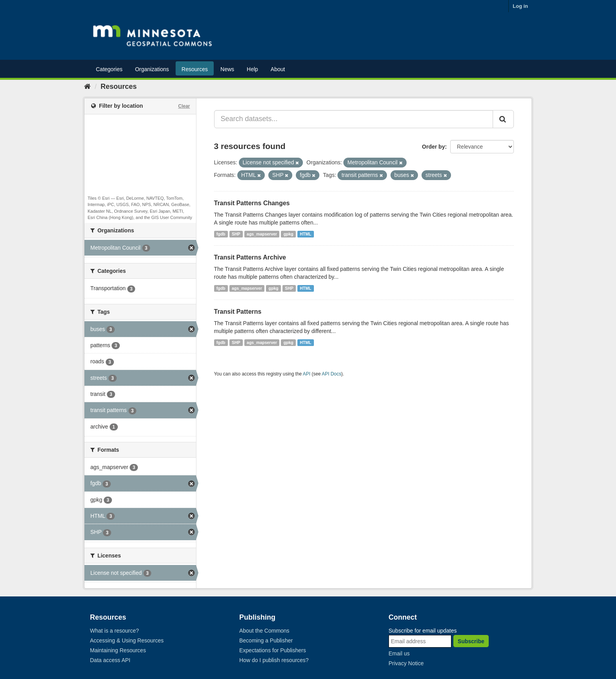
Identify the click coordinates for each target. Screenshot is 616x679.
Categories (109, 69)
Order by (433, 147)
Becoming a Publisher (266, 640)
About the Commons (264, 631)
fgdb (221, 234)
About (278, 69)
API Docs (332, 374)
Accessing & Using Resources (127, 640)
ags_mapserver (262, 234)
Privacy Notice (406, 663)
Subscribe (471, 641)
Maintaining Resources (118, 650)
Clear (184, 106)
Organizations (152, 69)
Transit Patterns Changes (252, 203)
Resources (195, 69)
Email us (399, 653)
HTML (305, 234)
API (307, 374)
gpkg (289, 234)
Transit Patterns (238, 312)
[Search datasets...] (354, 119)
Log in (520, 6)
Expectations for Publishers (273, 650)
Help (252, 69)
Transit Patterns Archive (250, 257)
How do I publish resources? (274, 660)
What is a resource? (115, 631)
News (227, 69)
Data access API (110, 660)
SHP (236, 234)
